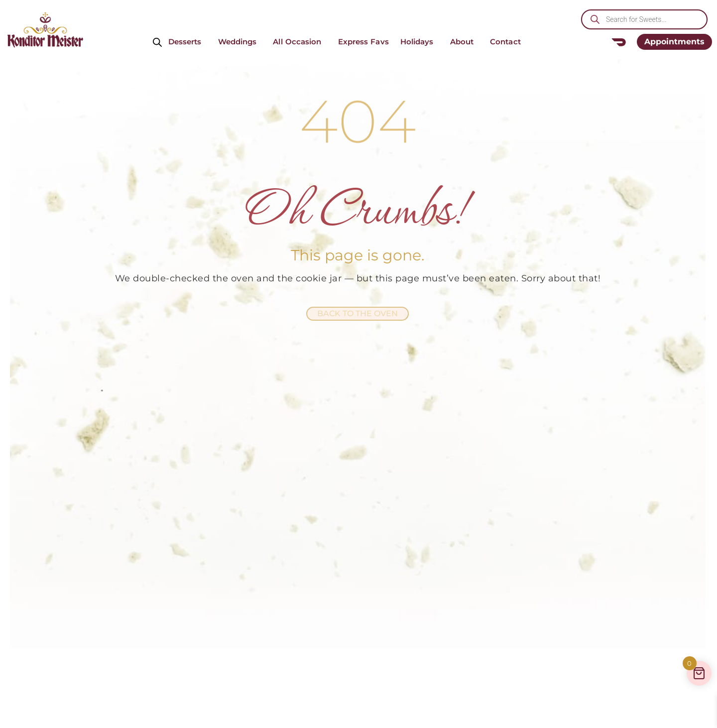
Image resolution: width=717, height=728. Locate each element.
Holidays (419, 42)
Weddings (240, 42)
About (465, 42)
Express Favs (363, 42)
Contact (508, 42)
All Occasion (299, 42)
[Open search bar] (157, 42)
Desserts (187, 42)
